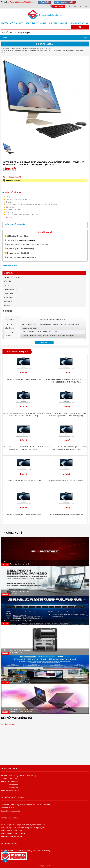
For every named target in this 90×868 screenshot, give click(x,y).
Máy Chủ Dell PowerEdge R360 (21, 621)
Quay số (64, 23)
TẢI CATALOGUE (11, 289)
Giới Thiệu (53, 23)
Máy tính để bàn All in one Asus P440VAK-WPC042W (66, 481)
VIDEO (7, 285)
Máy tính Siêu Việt (8, 724)
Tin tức (4, 23)
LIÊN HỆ (7, 305)
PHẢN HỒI (8, 301)
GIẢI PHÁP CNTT (17, 23)
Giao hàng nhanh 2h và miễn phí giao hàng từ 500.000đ (28, 245)
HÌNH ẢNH (8, 281)
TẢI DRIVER (9, 293)
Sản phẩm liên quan (18, 352)
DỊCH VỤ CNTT (32, 23)
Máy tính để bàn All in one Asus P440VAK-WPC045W (24, 481)
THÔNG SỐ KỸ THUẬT (13, 277)
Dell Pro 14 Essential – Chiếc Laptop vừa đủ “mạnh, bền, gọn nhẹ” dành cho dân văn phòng (21, 682)
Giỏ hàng (9, 33)
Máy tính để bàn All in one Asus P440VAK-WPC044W (24, 514)
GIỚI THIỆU (9, 273)
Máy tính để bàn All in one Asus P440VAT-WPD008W (66, 514)
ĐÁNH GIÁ (8, 297)
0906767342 (9, 808)
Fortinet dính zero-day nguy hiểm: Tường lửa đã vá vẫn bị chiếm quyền (21, 564)
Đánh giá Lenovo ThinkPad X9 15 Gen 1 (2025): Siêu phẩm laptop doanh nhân (21, 711)
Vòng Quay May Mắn (79, 23)
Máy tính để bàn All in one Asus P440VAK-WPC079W (24, 379)
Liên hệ (43, 23)
